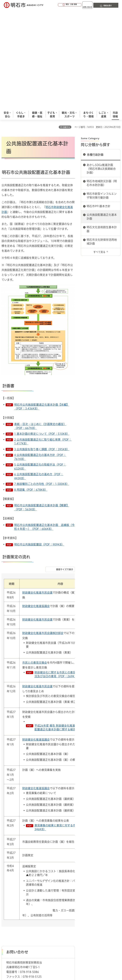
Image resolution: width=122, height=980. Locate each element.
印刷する (66, 25)
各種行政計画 (95, 53)
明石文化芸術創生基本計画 (102, 127)
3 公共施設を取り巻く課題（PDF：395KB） (42, 347)
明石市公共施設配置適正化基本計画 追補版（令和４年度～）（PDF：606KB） (44, 425)
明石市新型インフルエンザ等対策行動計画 (102, 94)
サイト (80, 918)
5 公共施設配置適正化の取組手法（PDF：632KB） (40, 364)
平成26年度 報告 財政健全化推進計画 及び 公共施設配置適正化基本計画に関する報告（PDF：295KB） (66, 625)
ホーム (5, 903)
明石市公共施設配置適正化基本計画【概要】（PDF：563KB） (42, 405)
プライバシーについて (28, 918)
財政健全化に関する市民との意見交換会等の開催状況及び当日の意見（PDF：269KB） (66, 572)
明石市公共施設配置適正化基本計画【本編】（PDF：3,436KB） (42, 304)
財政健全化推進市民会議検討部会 (43, 531)
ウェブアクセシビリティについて (69, 913)
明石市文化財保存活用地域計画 (102, 140)
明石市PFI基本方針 (99, 104)
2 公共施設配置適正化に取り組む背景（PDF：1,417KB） (43, 339)
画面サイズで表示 (65, 467)
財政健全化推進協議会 (36, 504)
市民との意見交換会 (35, 561)
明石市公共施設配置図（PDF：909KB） (39, 442)
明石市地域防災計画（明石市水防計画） (102, 81)
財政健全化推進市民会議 (37, 490)
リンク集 (58, 918)
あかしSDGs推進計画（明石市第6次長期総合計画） (101, 67)
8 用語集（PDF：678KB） (31, 388)
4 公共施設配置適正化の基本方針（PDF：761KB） (40, 355)
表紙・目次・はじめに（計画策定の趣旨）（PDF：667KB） (40, 324)
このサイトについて (27, 913)
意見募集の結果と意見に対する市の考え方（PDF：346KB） (66, 725)
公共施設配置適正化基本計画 (102, 115)
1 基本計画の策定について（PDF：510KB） (42, 332)
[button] (58, 5)
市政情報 (15, 903)
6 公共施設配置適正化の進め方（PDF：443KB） (39, 374)
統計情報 (85, 956)
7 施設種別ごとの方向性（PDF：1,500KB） (42, 382)
